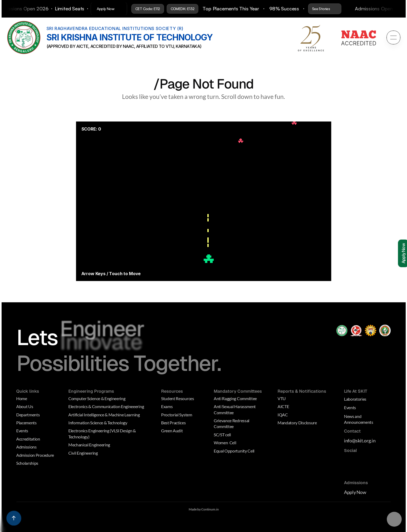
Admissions (26, 447)
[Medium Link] (349, 461)
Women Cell (225, 443)
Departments (28, 415)
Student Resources (178, 398)
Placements (26, 423)
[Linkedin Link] (365, 461)
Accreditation (28, 439)
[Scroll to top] (14, 518)
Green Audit (172, 431)
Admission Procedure (35, 455)
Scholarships (27, 463)
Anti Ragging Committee (235, 398)
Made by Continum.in (203, 509)
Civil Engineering (83, 453)
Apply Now (355, 492)
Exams (167, 406)
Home (22, 398)
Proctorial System (177, 415)
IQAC (283, 415)
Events (22, 431)
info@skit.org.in (360, 441)
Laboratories (355, 399)
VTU (282, 398)
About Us (25, 406)
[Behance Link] (361, 472)
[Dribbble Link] (350, 472)
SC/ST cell (222, 435)
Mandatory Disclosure (297, 423)
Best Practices (173, 423)
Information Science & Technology (98, 423)
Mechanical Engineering (89, 445)
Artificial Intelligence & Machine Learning (104, 415)
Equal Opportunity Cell (234, 451)
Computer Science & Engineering (97, 398)
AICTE (283, 406)
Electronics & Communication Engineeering (106, 406)
